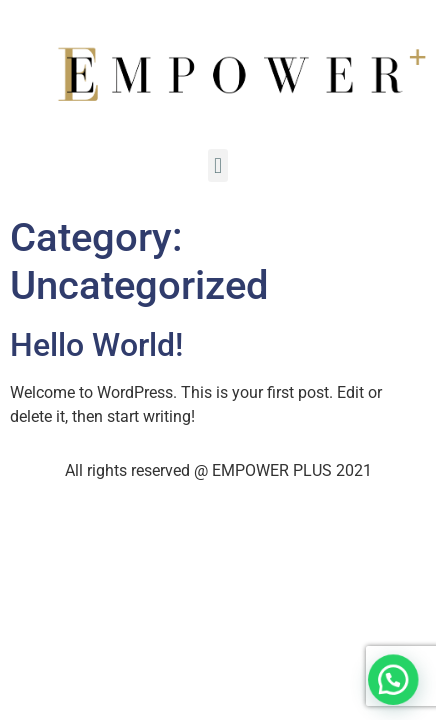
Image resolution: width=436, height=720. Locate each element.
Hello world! (96, 345)
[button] (395, 685)
